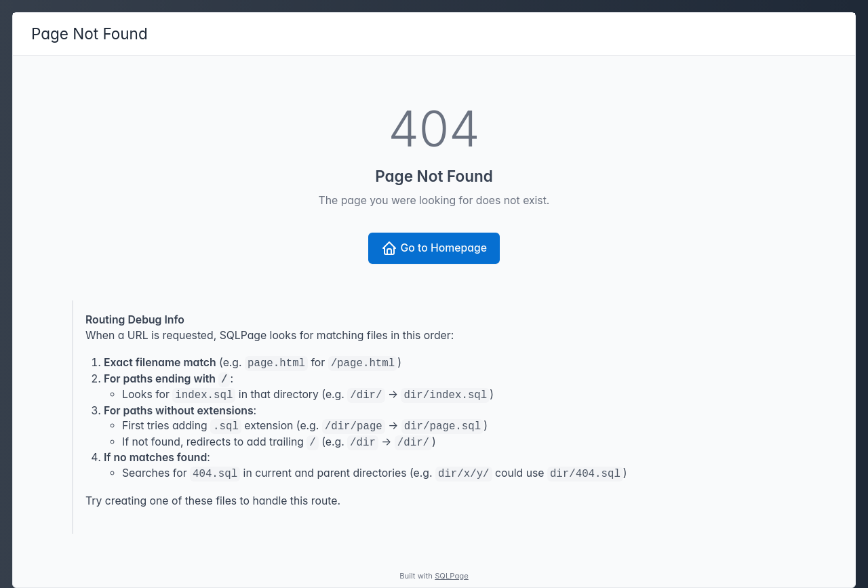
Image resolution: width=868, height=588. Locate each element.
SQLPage (452, 576)
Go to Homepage (434, 248)
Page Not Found (90, 34)
